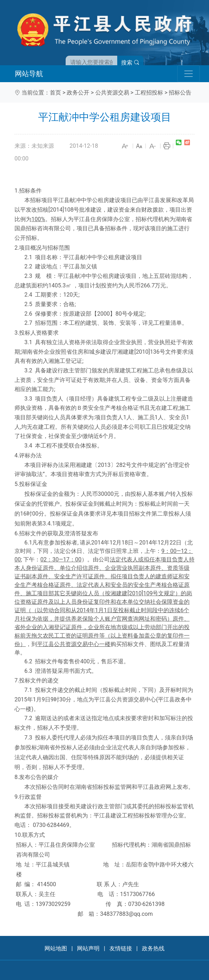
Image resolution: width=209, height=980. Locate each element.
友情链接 (121, 948)
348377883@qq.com (126, 914)
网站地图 (56, 948)
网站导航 (29, 74)
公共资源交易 (112, 93)
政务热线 (153, 948)
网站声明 (88, 948)
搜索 (130, 63)
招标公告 (180, 93)
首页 (55, 93)
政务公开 (78, 93)
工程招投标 (149, 93)
